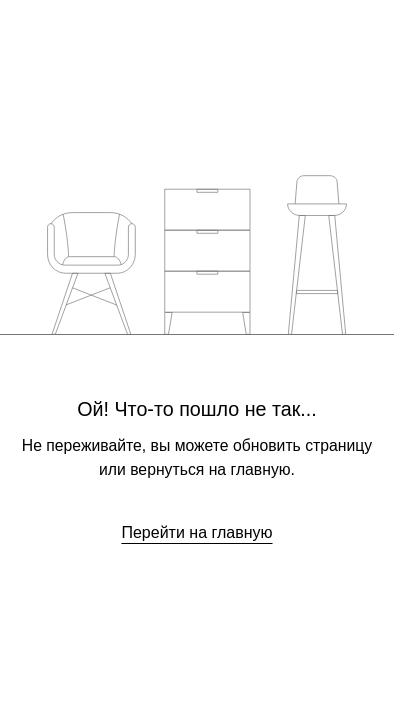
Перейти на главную (196, 532)
